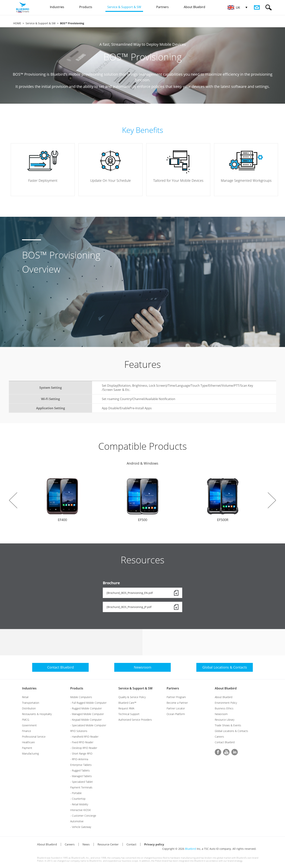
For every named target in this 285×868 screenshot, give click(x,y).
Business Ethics (224, 708)
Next (272, 500)
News (86, 844)
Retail (25, 697)
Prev (13, 500)
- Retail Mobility (79, 804)
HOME (17, 23)
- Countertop (78, 799)
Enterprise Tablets (81, 765)
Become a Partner (177, 703)
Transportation (31, 703)
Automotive (77, 821)
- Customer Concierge (83, 816)
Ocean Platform (176, 714)
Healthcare (28, 742)
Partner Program (176, 697)
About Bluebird (226, 688)
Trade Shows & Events (228, 725)
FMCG (26, 720)
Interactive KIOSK (80, 810)
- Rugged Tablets (80, 770)
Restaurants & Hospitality (37, 714)
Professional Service (34, 737)
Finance (27, 731)
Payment (27, 748)
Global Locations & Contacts (231, 731)
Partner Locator (176, 708)
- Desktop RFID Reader (84, 748)
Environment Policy (226, 703)
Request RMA (126, 708)
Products (77, 688)
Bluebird (191, 849)
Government (29, 725)
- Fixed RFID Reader (82, 742)
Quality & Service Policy (132, 697)
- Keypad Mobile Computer (86, 720)
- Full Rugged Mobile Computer (88, 703)
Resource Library (225, 720)
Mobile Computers (81, 697)
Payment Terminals (81, 787)
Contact (131, 844)
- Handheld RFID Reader (84, 737)
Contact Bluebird (225, 742)
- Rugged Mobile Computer (86, 708)
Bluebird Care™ (127, 703)
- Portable (76, 793)
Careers (219, 737)
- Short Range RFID (81, 754)
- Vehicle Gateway (81, 827)
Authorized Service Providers (135, 720)
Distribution (29, 708)
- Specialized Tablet (82, 782)
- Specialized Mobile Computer (88, 725)
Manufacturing (30, 754)
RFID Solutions (79, 731)
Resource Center (108, 844)
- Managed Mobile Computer (87, 714)
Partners (173, 688)
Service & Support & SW (41, 23)
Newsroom (221, 714)
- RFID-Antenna (79, 759)
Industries (29, 688)
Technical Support (129, 714)
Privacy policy (154, 844)
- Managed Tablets (81, 776)
